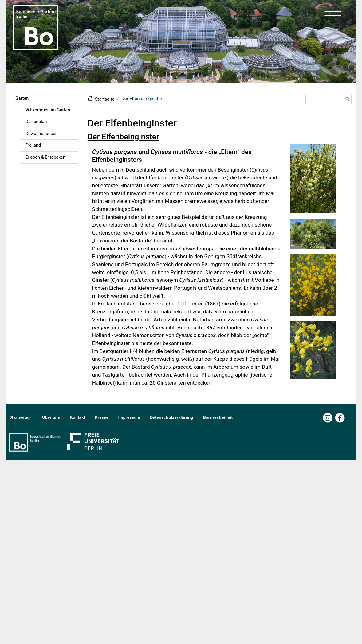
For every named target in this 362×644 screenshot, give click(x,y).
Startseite (105, 99)
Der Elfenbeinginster (123, 137)
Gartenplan (36, 122)
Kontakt (77, 417)
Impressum (129, 417)
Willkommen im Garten (48, 110)
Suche (346, 100)
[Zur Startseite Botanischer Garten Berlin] (35, 27)
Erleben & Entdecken (45, 157)
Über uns (51, 417)
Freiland (33, 145)
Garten (22, 98)
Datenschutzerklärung (172, 417)
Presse (102, 417)
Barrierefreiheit (218, 417)
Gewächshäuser (41, 134)
